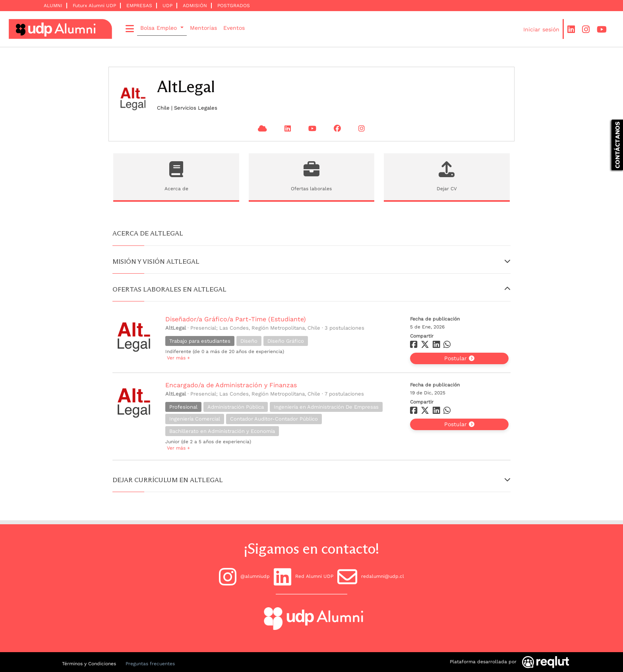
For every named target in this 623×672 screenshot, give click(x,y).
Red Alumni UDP (304, 577)
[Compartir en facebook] (415, 346)
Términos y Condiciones (89, 664)
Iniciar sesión (541, 29)
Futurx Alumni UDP (94, 6)
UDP (167, 6)
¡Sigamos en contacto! (311, 549)
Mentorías (203, 28)
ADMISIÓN (195, 6)
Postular (459, 358)
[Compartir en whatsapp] (448, 346)
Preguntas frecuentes (150, 664)
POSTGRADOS (234, 6)
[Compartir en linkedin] (438, 346)
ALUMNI (53, 6)
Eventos (234, 28)
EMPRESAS (139, 6)
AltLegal (176, 328)
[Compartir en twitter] (426, 346)
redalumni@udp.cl (371, 577)
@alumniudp (244, 577)
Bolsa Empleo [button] (160, 28)
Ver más (178, 358)
